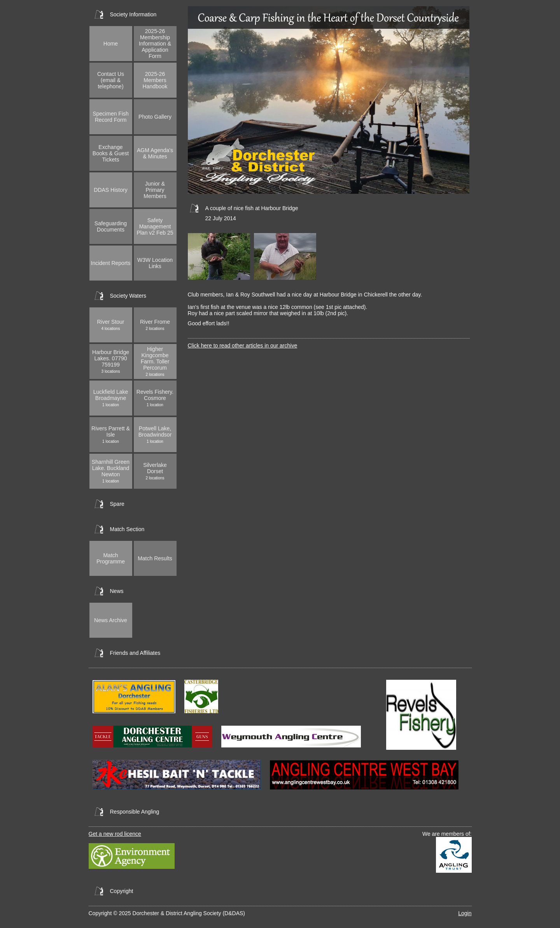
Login (465, 913)
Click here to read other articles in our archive (243, 346)
